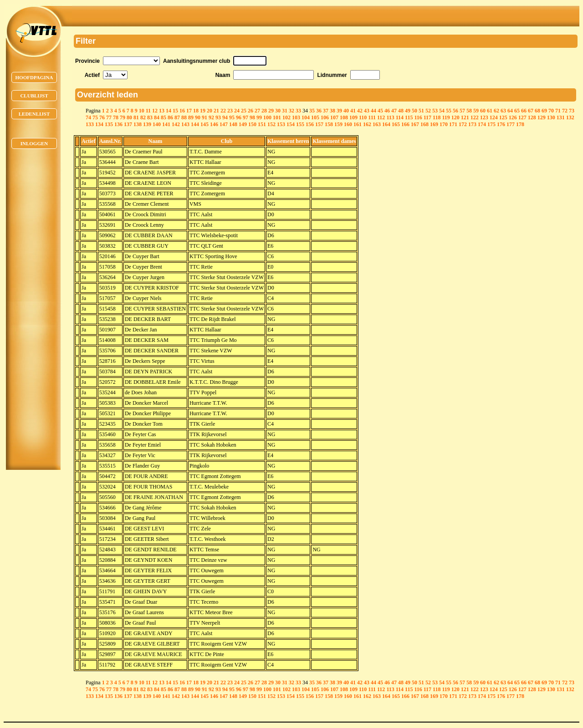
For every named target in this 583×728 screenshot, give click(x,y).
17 (189, 111)
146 (214, 124)
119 (446, 117)
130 (551, 117)
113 (390, 117)
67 (531, 111)
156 (310, 124)
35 (312, 111)
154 (291, 124)
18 (196, 111)
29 (271, 111)
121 (465, 117)
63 (503, 111)
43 (367, 111)
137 (128, 124)
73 (572, 111)
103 (296, 117)
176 (501, 124)
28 (264, 111)
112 (381, 117)
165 (396, 124)
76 (102, 117)
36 (319, 111)
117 (427, 117)
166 (405, 124)
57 (462, 111)
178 (520, 124)
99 (259, 117)
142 (176, 124)
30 (278, 111)
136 (118, 124)
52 (428, 111)
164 (386, 124)
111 (372, 117)
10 (142, 111)
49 (408, 111)
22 (223, 111)
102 (286, 117)
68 (537, 111)
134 (99, 124)
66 (524, 111)
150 (252, 124)
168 (424, 124)
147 (224, 124)
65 (517, 111)
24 (237, 111)
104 (306, 117)
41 (353, 111)
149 (243, 124)
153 (281, 124)
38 (332, 111)
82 (143, 117)
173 (472, 124)
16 (182, 111)
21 (216, 111)
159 (338, 124)
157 (319, 124)
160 (348, 124)
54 (442, 111)
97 (245, 117)
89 (191, 117)
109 (353, 117)
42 (360, 111)
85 (164, 117)
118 (437, 117)
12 (155, 111)
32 (291, 111)
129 (542, 117)
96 (239, 117)
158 (329, 124)
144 (195, 124)
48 (401, 111)
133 (90, 124)
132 (570, 117)
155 (300, 124)
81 (136, 117)
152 (271, 124)
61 (490, 111)
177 (511, 124)
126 (513, 117)
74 (88, 117)
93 (218, 117)
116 (418, 117)
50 (414, 111)
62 (496, 111)
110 (363, 117)
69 (544, 111)
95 (232, 117)
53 (435, 111)
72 (565, 111)
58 (469, 111)
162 (367, 124)
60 (483, 111)
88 (184, 117)
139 (147, 124)
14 (169, 111)
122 (475, 117)
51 (421, 111)
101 (277, 117)
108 (344, 117)
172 (463, 124)
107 (334, 117)
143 (185, 124)
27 (257, 111)
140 (157, 124)
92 (211, 117)
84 (157, 117)
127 (522, 117)
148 (233, 124)
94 (225, 117)
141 (166, 124)
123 (484, 117)
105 (315, 117)
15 (175, 111)
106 (325, 117)
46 (387, 111)
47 (394, 111)
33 (298, 111)
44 (373, 111)
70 (551, 111)
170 (444, 124)
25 (244, 111)
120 (455, 117)
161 (358, 124)
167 (415, 124)
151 (262, 124)
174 (482, 124)
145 (205, 124)
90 (198, 117)
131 (561, 117)
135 (109, 124)
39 (339, 111)
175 (491, 124)
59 (476, 111)
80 (129, 117)
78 (116, 117)
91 (205, 117)
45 (380, 111)
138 (138, 124)
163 (377, 124)
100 (267, 117)
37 (326, 111)
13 (162, 111)
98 (252, 117)
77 (109, 117)
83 (150, 117)
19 (203, 111)
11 (148, 111)
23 (230, 111)
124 (494, 117)
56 (455, 111)
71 (558, 111)
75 (95, 117)
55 (449, 111)
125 (503, 117)
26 (251, 111)
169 (434, 124)
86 (170, 117)
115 (409, 117)
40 (346, 111)
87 (177, 117)
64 (510, 111)
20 (210, 111)
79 (123, 117)
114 (400, 117)
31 (285, 111)
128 (532, 117)
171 (453, 124)
